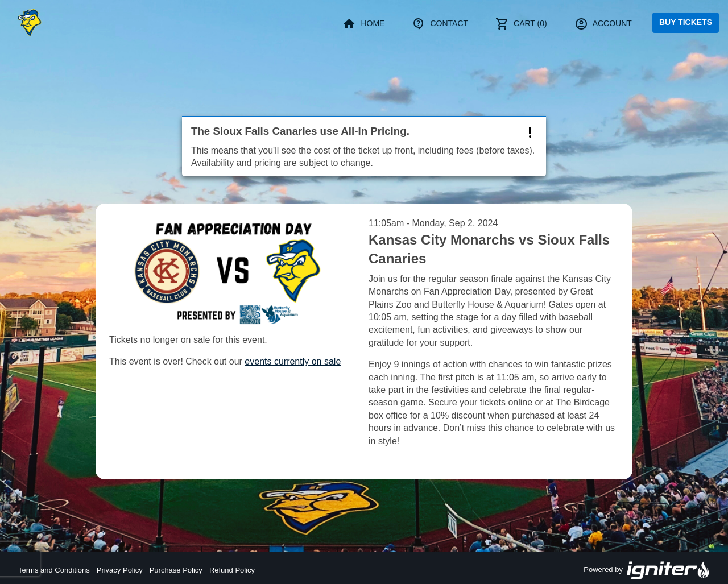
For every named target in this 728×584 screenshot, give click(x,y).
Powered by (647, 570)
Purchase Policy (176, 570)
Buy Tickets (686, 22)
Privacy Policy (120, 570)
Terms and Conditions (54, 570)
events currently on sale (293, 361)
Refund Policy (232, 570)
